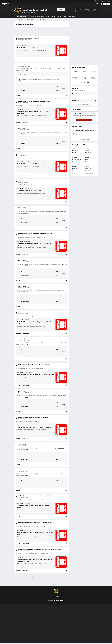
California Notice (65, 624)
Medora (87, 148)
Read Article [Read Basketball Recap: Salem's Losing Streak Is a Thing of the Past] (19, 544)
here (93, 130)
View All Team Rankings (84, 104)
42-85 (23, 134)
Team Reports (20, 46)
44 (57, 354)
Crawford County (76, 162)
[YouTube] (99, 1)
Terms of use (56, 624)
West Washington (89, 173)
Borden (74, 153)
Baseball (31, 4)
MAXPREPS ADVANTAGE (15, 1)
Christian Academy (77, 159)
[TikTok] (95, 1)
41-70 (27, 292)
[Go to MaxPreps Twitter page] (61, 618)
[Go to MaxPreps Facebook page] (66, 618)
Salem (21, 86)
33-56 (27, 213)
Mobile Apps (32, 624)
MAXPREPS (4, 1)
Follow (61, 10)
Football (24, 4)
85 (57, 143)
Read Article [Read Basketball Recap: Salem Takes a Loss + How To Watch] (19, 438)
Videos (48, 16)
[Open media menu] (101, 4)
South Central (61, 395)
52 (57, 271)
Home (32, 16)
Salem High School (56, 592)
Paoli (86, 159)
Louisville (75, 100)
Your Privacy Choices (77, 624)
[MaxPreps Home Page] (16, 20)
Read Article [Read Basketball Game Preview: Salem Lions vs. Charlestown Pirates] (19, 254)
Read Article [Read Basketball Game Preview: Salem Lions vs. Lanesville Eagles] (19, 517)
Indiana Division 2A (77, 97)
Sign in (107, 4)
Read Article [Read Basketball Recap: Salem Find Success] (19, 175)
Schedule (38, 16)
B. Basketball (39, 4)
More (74, 16)
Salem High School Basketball (41, 20)
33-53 (27, 70)
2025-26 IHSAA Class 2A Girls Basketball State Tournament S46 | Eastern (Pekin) (39, 80)
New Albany (88, 153)
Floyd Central (75, 169)
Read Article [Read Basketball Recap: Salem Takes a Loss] (19, 59)
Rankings (59, 16)
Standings (53, 16)
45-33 (27, 475)
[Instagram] (102, 1)
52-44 (27, 344)
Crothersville (75, 164)
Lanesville (60, 474)
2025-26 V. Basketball (23, 16)
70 (57, 301)
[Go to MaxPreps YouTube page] (51, 618)
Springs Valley (61, 290)
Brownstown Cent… (77, 155)
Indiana (74, 94)
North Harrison (89, 155)
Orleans (87, 157)
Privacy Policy (47, 624)
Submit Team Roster (84, 139)
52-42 (27, 266)
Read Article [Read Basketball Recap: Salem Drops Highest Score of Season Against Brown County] (19, 570)
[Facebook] (109, 1)
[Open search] (97, 4)
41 (57, 297)
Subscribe (39, 624)
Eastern (61, 69)
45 (57, 481)
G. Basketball (16, 4)
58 (57, 402)
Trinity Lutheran (89, 171)
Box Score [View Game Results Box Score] (18, 96)
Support (87, 624)
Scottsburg (61, 343)
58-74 (27, 397)
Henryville (75, 171)
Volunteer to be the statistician (84, 120)
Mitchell (87, 150)
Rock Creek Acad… (89, 162)
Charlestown (61, 212)
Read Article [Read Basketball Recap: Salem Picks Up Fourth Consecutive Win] (19, 386)
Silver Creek (61, 448)
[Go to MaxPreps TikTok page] (46, 618)
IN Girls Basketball (30, 20)
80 (57, 459)
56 (57, 223)
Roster (43, 16)
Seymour (87, 166)
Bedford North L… (76, 150)
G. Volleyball (48, 4)
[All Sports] (55, 4)
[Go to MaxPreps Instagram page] (56, 618)
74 (57, 407)
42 (57, 139)
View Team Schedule (84, 83)
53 (57, 91)
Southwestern (61, 264)
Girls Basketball (22, 20)
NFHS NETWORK (31, 1)
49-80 (27, 450)
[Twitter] (106, 1)
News (69, 16)
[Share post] (67, 59)
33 (57, 86)
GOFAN (24, 1)
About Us (25, 624)
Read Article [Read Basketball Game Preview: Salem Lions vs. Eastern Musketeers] (19, 122)
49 (57, 455)
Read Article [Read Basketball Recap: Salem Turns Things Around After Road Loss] (19, 333)
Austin (60, 132)
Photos (65, 16)
